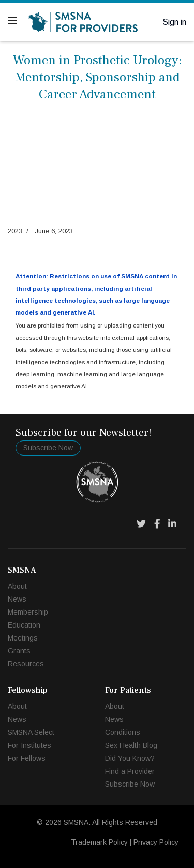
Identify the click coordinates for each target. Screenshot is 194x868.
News (17, 599)
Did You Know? (130, 758)
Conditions (123, 732)
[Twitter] (141, 524)
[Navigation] (12, 21)
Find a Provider (130, 771)
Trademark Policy (99, 842)
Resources (26, 664)
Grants (19, 651)
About (17, 586)
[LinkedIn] (172, 524)
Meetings (23, 638)
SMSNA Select (31, 732)
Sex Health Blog (131, 745)
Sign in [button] (174, 22)
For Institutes (29, 745)
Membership (28, 612)
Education (24, 625)
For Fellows (27, 758)
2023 (15, 231)
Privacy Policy (156, 842)
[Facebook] (157, 524)
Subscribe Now (48, 448)
